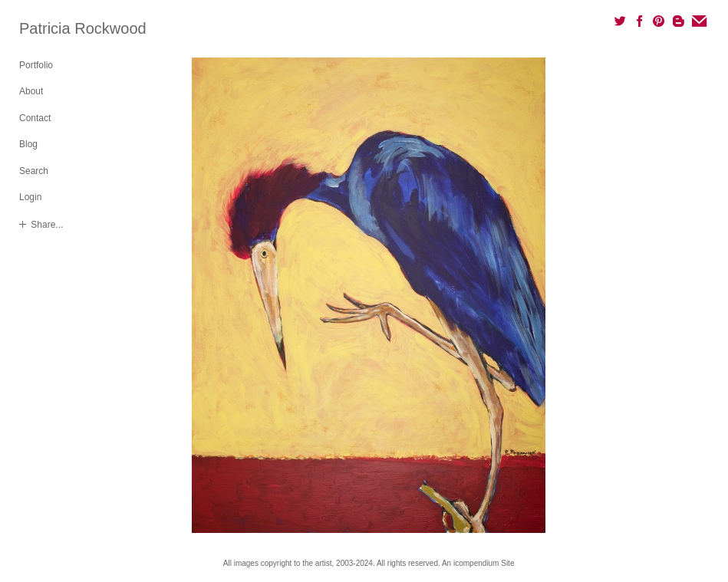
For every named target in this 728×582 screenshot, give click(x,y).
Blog (28, 144)
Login (30, 197)
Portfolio (36, 65)
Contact (35, 118)
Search (34, 171)
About (31, 91)
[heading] (58, 29)
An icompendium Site (478, 563)
